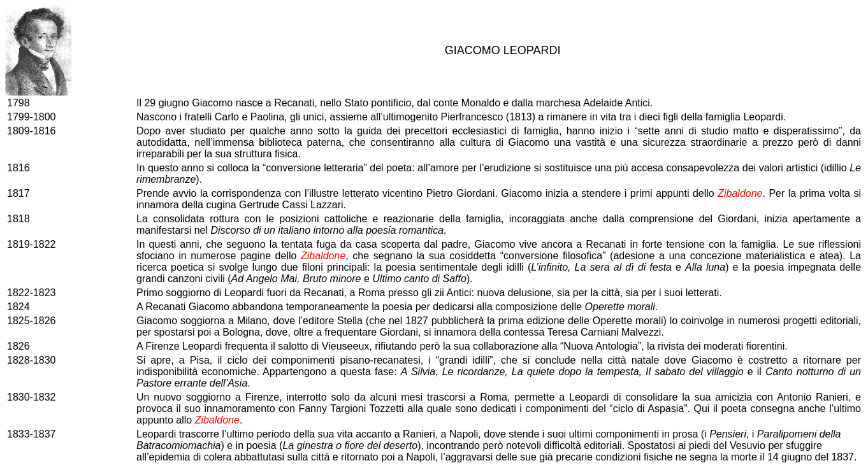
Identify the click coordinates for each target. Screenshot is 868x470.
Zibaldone (740, 193)
